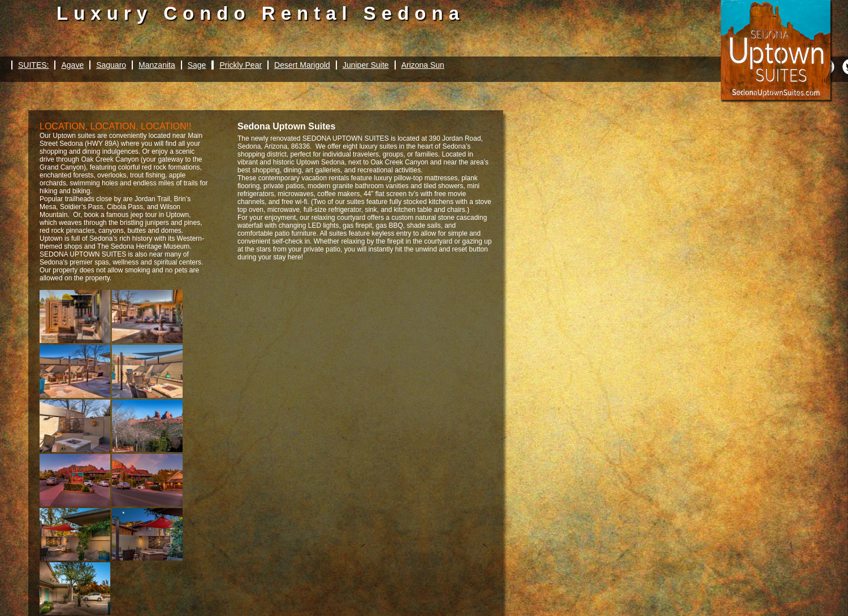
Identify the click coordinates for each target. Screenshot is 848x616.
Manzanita (157, 65)
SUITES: (33, 65)
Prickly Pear (241, 65)
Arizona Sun (423, 65)
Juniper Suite (366, 65)
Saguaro (111, 65)
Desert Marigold (302, 65)
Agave (72, 65)
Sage (197, 65)
